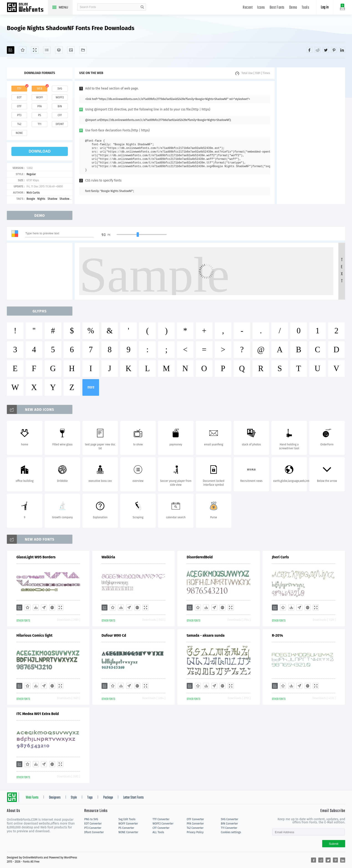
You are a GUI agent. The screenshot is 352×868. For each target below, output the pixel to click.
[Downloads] (36, 608)
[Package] (59, 50)
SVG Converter (230, 819)
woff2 (60, 97)
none (19, 133)
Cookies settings (231, 832)
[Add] (11, 50)
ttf (19, 89)
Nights (41, 199)
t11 (39, 124)
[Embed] (52, 608)
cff (60, 115)
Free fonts (27, 8)
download (40, 151)
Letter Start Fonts (133, 798)
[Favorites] (23, 50)
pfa (40, 106)
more (91, 387)
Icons (261, 8)
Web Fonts (32, 798)
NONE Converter (128, 832)
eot (19, 97)
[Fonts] (83, 50)
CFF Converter (161, 828)
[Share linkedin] (342, 50)
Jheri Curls (280, 557)
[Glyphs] (47, 50)
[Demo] (35, 50)
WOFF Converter (128, 824)
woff (39, 97)
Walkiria (108, 557)
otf (19, 106)
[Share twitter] (326, 50)
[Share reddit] (318, 50)
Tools (306, 8)
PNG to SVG (91, 819)
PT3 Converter (93, 828)
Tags (90, 798)
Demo (293, 8)
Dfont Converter (94, 832)
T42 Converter (195, 828)
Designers (55, 798)
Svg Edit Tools (127, 819)
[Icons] (71, 50)
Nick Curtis (33, 193)
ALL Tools (158, 832)
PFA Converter (195, 824)
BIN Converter (229, 824)
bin (60, 106)
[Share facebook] (309, 50)
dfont (60, 124)
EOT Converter (93, 824)
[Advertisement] (311, 136)
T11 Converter (229, 828)
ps (40, 115)
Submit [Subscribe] (334, 844)
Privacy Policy (195, 832)
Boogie (31, 199)
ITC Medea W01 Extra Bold (38, 714)
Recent (248, 8)
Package (108, 798)
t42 (19, 124)
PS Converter (126, 828)
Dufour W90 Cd (114, 635)
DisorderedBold (200, 557)
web (40, 89)
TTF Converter (161, 819)
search (142, 7)
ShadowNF (66, 199)
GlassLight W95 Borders (36, 557)
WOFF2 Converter (163, 824)
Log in (325, 7)
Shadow (52, 199)
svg (60, 89)
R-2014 (277, 635)
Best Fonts (277, 8)
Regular (31, 174)
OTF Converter (195, 819)
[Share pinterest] (334, 50)
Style (74, 798)
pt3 (19, 115)
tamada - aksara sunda (206, 635)
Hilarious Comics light (34, 635)
